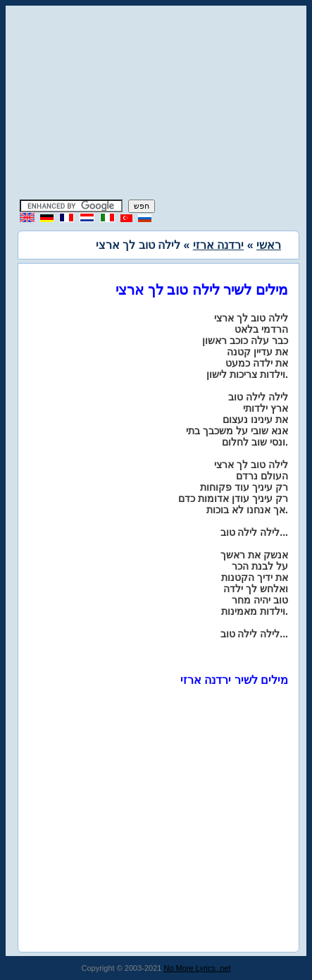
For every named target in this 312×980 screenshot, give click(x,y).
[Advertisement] (156, 104)
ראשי (269, 245)
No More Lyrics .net (198, 968)
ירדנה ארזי (218, 245)
